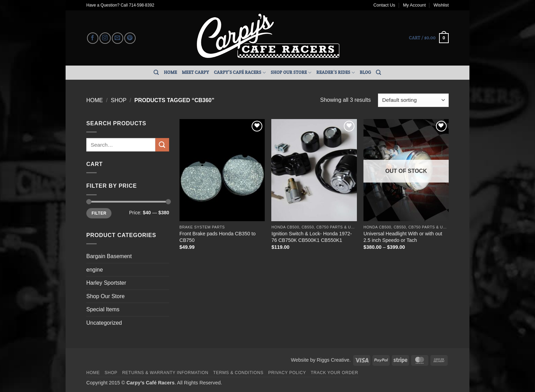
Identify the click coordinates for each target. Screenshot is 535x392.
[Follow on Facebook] (93, 38)
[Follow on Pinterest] (130, 38)
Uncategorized (104, 323)
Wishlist (441, 5)
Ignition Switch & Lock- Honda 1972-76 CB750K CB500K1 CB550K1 (312, 237)
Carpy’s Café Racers (240, 73)
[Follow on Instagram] (105, 38)
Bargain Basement (109, 256)
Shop (119, 100)
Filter (99, 213)
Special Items (103, 309)
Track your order (334, 373)
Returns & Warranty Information (165, 373)
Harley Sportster (106, 283)
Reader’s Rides (336, 73)
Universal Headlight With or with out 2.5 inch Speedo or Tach (403, 237)
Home (171, 72)
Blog (365, 72)
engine (95, 270)
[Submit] (162, 145)
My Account (414, 5)
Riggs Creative (333, 360)
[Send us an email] (118, 38)
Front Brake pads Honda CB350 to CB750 (218, 237)
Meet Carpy (196, 72)
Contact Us (384, 5)
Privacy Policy (287, 373)
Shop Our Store (291, 73)
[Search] (156, 72)
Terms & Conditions (239, 373)
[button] (429, 38)
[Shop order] (413, 100)
